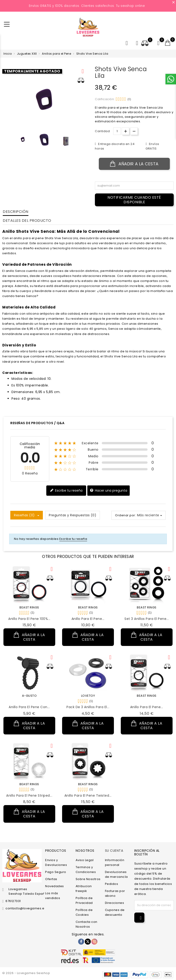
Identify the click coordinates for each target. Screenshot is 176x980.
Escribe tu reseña (66, 491)
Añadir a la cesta (134, 164)
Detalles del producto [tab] (27, 221)
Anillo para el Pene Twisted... (88, 795)
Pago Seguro (56, 872)
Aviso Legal (85, 860)
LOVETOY (88, 696)
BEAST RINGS (29, 607)
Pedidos (112, 884)
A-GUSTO (29, 696)
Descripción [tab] (16, 212)
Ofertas (51, 879)
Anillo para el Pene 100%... (29, 619)
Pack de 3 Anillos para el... (88, 707)
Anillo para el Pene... (88, 619)
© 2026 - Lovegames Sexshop (26, 973)
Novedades (55, 886)
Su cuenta (114, 851)
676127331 (13, 901)
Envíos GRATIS (152, 146)
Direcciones (115, 903)
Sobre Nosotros (88, 879)
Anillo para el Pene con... (29, 707)
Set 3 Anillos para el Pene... (147, 619)
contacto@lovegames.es (26, 908)
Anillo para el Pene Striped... (29, 795)
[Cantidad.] (117, 131)
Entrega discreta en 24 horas (115, 146)
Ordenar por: (125, 515)
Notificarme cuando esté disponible (134, 200)
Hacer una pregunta (109, 491)
